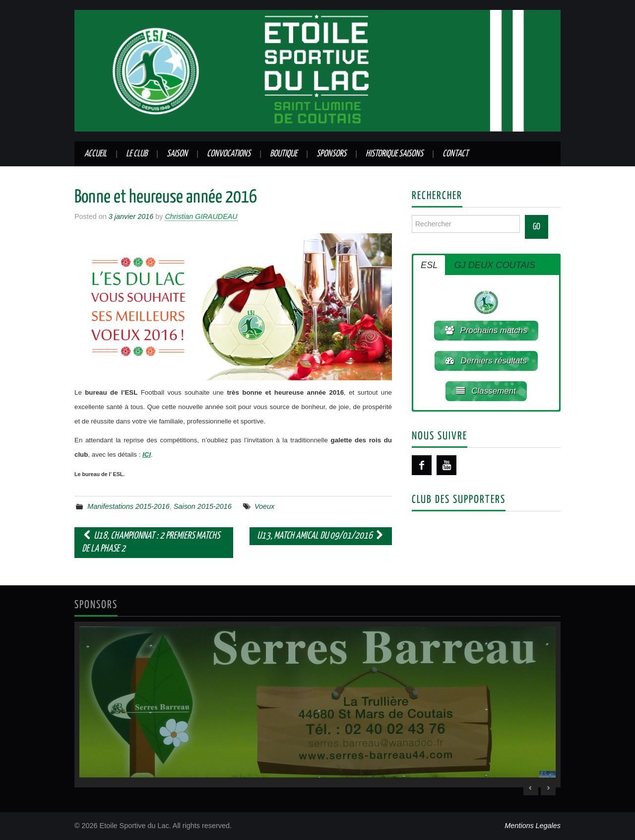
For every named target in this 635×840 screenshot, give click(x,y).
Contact (455, 154)
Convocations (229, 154)
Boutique (284, 154)
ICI (147, 455)
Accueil (95, 154)
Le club (137, 154)
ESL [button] (429, 265)
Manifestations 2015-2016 (128, 506)
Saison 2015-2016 (203, 506)
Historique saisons (394, 154)
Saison (177, 154)
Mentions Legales (533, 826)
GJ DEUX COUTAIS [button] (494, 265)
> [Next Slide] (548, 788)
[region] (317, 705)
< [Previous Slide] (531, 788)
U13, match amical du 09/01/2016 (321, 536)
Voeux (264, 506)
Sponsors (331, 154)
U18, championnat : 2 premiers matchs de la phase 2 (151, 542)
